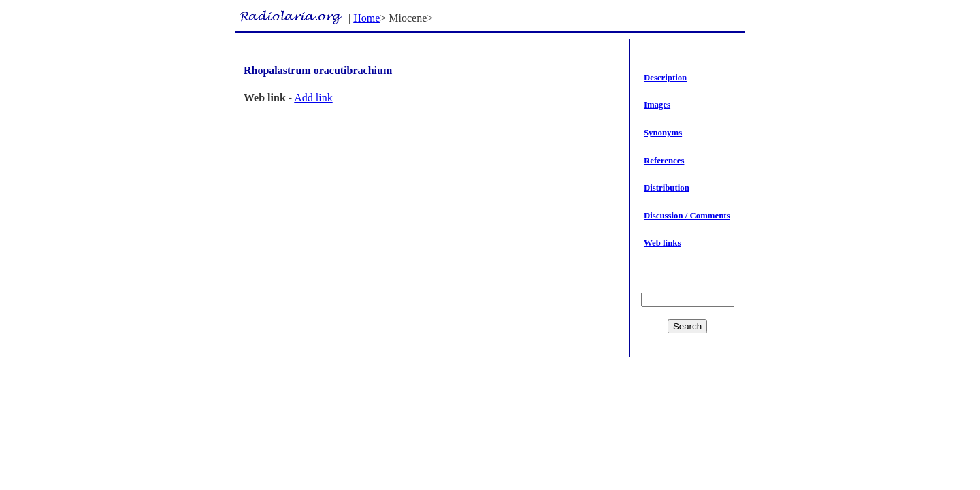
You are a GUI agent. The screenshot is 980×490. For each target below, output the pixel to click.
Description (665, 78)
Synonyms (663, 133)
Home (366, 18)
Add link (313, 98)
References (664, 161)
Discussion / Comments (687, 216)
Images (657, 105)
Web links (662, 243)
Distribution (667, 188)
